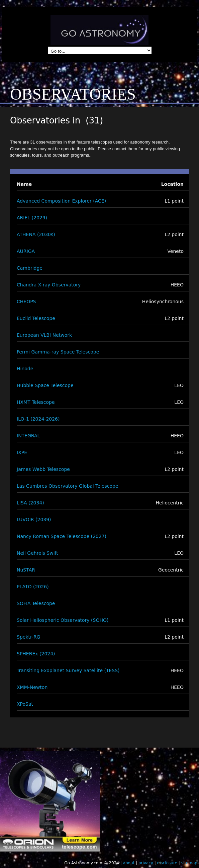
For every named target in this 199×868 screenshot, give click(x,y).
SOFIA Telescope (36, 603)
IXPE (22, 452)
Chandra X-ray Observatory (49, 285)
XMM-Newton (32, 687)
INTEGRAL (28, 436)
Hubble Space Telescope (45, 385)
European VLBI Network (44, 335)
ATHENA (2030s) (36, 234)
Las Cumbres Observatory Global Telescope (68, 486)
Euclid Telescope (36, 318)
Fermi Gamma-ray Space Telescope (58, 352)
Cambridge (30, 268)
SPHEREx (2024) (36, 654)
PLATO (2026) (33, 587)
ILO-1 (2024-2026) (38, 419)
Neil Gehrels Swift (37, 553)
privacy (146, 863)
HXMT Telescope (36, 402)
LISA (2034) (30, 503)
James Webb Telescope (43, 469)
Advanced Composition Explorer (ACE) (61, 201)
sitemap (189, 863)
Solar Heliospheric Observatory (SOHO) (63, 620)
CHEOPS (26, 302)
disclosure (167, 863)
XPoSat (25, 704)
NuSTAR (26, 570)
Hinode (25, 369)
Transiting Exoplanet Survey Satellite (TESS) (68, 670)
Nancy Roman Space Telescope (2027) (62, 536)
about (129, 863)
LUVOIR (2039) (34, 520)
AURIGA (26, 251)
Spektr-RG (28, 637)
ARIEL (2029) (32, 218)
